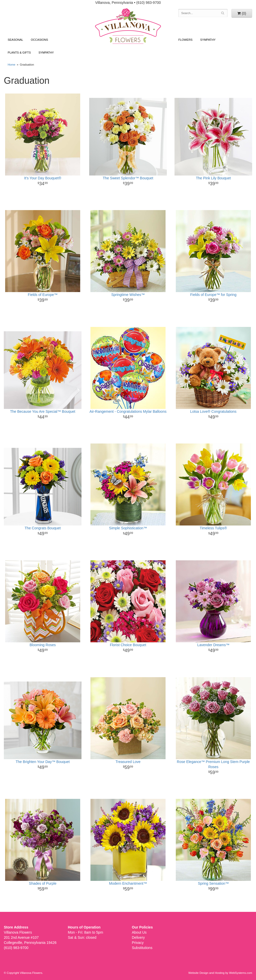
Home (12, 65)
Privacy (138, 943)
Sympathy (46, 53)
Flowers (185, 40)
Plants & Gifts (19, 53)
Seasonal (15, 40)
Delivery (139, 937)
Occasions (39, 40)
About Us (139, 932)
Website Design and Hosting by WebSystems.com (220, 973)
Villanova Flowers (128, 26)
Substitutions (142, 948)
